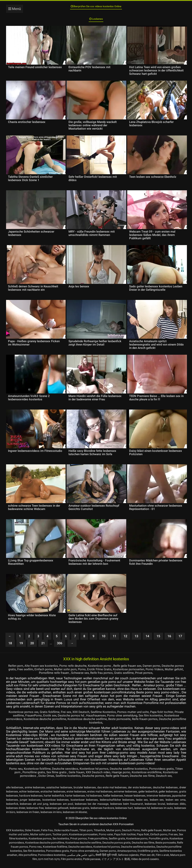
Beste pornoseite (143, 723)
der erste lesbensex (140, 791)
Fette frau (47, 834)
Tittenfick (99, 834)
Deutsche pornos (92, 780)
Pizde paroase (92, 863)
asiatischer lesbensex (59, 791)
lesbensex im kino (51, 816)
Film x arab (162, 859)
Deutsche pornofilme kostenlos (96, 726)
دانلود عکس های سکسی (81, 859)
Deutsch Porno (131, 834)
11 (114, 640)
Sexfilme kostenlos (66, 780)
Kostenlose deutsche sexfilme (109, 723)
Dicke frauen (32, 834)
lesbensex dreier (16, 812)
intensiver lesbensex (159, 799)
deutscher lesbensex (165, 791)
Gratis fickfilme (52, 716)
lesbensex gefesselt (57, 812)
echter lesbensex (29, 795)
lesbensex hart (124, 812)
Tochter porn (60, 838)
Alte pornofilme (28, 859)
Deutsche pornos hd (83, 719)
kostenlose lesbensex (56, 804)
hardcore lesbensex (31, 799)
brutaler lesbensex (85, 791)
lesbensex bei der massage (92, 808)
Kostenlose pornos (40, 842)
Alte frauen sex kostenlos (44, 670)
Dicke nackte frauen (66, 834)
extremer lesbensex (125, 795)
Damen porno (159, 670)
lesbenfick (12, 808)
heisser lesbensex (135, 799)
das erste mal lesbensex (112, 791)
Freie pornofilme (98, 842)
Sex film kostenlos (167, 719)
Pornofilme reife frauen (62, 677)
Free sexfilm (38, 673)
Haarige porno (127, 776)
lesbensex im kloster (75, 816)
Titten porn (14, 776)
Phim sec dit (147, 859)
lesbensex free (35, 812)
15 (158, 640)
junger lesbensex (30, 804)
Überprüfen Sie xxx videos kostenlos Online (96, 7)
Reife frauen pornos (169, 723)
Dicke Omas (44, 780)
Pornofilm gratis (159, 842)
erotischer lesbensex (53, 795)
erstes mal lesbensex (100, 795)
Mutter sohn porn (80, 673)
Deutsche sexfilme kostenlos (135, 773)
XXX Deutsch (85, 716)
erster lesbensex (76, 795)
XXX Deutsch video (103, 776)
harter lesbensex (75, 799)
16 (169, 640)
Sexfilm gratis (117, 842)
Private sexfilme (23, 719)
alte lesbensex (15, 791)
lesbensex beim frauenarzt (127, 808)
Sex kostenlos (61, 842)
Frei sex (69, 716)
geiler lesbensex (168, 795)
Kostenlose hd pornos (99, 773)
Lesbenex (96, 22)
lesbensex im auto (162, 812)
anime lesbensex (35, 791)
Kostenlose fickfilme (40, 773)
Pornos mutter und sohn (140, 716)
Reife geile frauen (118, 780)
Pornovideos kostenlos (52, 859)
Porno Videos (172, 673)
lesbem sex (157, 804)
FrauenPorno (44, 719)
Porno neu (17, 773)
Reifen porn (17, 670)
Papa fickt (143, 838)
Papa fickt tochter (170, 716)
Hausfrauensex (109, 719)
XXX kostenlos (15, 834)
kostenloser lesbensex (84, 804)
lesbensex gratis (79, 812)
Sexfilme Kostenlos (109, 716)
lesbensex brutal (155, 808)
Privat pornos (157, 677)
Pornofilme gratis (35, 776)
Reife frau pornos (112, 677)
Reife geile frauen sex (133, 670)
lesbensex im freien (28, 816)
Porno (97, 673)
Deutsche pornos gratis (116, 846)
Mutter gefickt (35, 677)
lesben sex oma (176, 804)
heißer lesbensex (113, 799)
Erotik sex (61, 719)
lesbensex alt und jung (34, 808)
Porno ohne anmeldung (137, 719)
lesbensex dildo (176, 808)
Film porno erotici (71, 863)
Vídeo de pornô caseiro (145, 863)
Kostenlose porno (105, 670)
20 (32, 647)
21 (43, 647)
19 (21, 647)
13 (136, 640)
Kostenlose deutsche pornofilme (65, 723)
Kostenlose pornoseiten (146, 673)
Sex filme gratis (60, 776)
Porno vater (106, 838)
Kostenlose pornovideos (25, 723)
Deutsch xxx (167, 780)
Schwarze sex (89, 677)
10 (104, 640)
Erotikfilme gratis (148, 855)
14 (147, 640)
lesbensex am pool (61, 808)
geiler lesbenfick (148, 795)
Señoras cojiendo (128, 859)
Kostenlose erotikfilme (154, 776)
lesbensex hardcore (102, 812)
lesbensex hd (142, 812)
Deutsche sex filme (144, 780)
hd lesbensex (94, 799)
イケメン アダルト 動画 (116, 863)
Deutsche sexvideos (69, 773)
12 (125, 640)
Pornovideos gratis (169, 773)
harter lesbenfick (54, 799)
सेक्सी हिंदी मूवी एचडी (106, 859)
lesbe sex (142, 804)
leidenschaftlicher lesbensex (117, 804)
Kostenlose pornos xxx (25, 716)
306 (60, 647)
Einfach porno (57, 673)
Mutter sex (169, 834)
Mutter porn (114, 834)
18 (10, 647)
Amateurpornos (127, 855)
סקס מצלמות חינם (49, 863)
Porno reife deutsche (77, 670)
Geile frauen (80, 776)
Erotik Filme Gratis (116, 673)
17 (180, 640)
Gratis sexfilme (136, 677)
